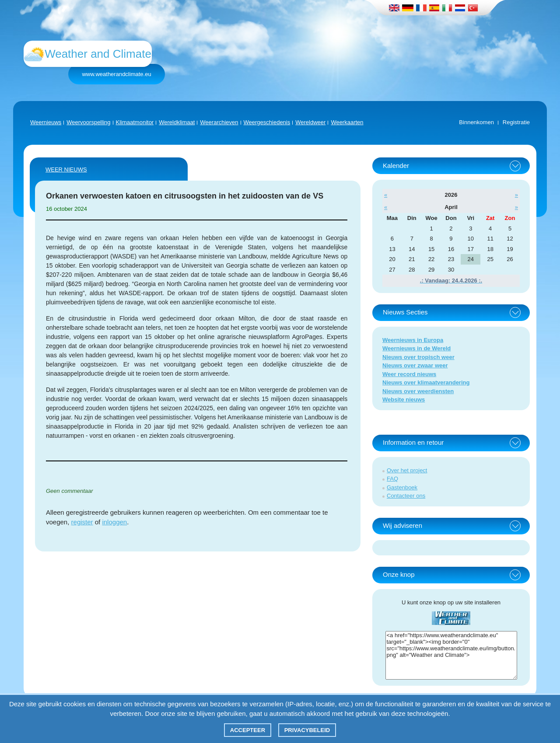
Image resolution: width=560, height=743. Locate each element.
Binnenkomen (476, 122)
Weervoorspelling (88, 122)
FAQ (392, 479)
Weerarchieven (219, 122)
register (82, 522)
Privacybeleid (307, 730)
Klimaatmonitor (135, 122)
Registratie (516, 122)
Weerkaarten (347, 122)
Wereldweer (310, 122)
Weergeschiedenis (267, 122)
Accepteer (248, 730)
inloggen (114, 522)
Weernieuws (46, 122)
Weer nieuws (66, 169)
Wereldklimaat (177, 122)
